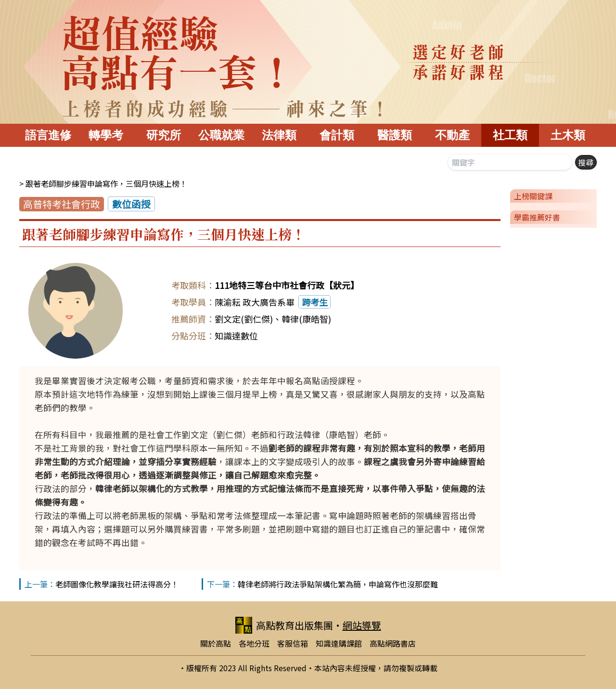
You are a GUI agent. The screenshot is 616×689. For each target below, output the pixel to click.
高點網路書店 (393, 643)
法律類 (279, 135)
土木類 (568, 135)
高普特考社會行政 (62, 204)
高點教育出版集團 (284, 625)
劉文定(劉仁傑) (244, 319)
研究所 (164, 135)
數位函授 (131, 204)
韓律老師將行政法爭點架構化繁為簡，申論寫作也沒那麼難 (338, 584)
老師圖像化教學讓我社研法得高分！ (117, 584)
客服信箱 (293, 643)
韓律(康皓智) (306, 319)
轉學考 (106, 135)
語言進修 (48, 135)
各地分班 (254, 643)
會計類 (337, 135)
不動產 (452, 135)
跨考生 (315, 302)
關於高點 (216, 643)
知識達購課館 (339, 643)
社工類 (510, 135)
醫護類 (395, 135)
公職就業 (221, 135)
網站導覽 (362, 625)
